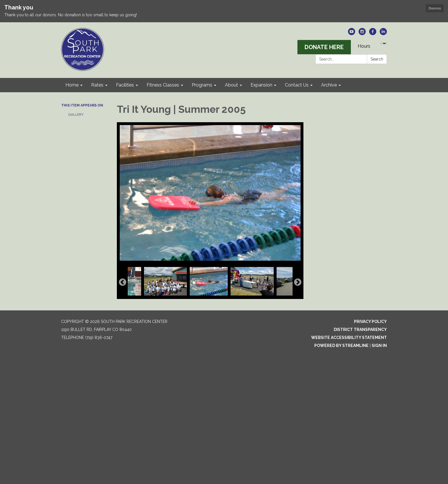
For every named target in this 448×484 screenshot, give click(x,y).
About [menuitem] (231, 85)
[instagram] (362, 34)
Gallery (76, 115)
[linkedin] (383, 34)
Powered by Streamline (341, 346)
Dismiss (435, 8)
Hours (364, 46)
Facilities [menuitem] (125, 85)
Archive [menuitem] (329, 85)
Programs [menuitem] (202, 85)
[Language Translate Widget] (384, 43)
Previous (123, 282)
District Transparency (360, 330)
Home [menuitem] (72, 85)
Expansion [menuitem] (261, 85)
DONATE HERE (324, 47)
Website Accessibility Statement (349, 338)
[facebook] (373, 34)
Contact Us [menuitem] (297, 85)
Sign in (379, 346)
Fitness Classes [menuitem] (163, 85)
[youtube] (352, 34)
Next (298, 282)
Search (377, 59)
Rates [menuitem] (97, 85)
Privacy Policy (370, 322)
